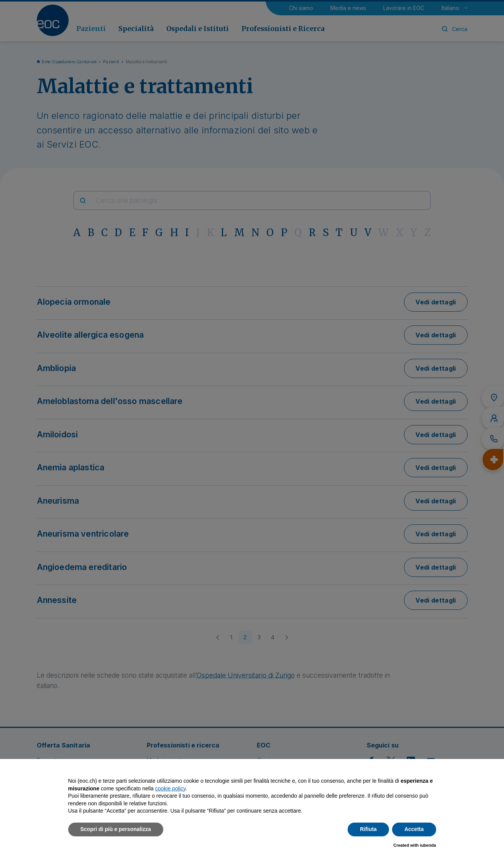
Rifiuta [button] (368, 829)
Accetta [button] (414, 829)
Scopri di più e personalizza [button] (116, 829)
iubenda (428, 845)
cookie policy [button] (170, 788)
